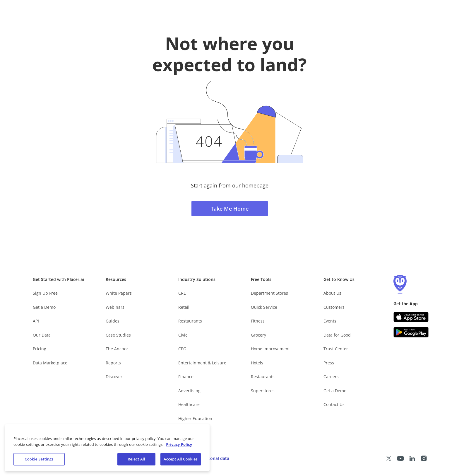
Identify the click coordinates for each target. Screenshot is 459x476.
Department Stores (269, 293)
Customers (334, 307)
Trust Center (336, 349)
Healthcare (189, 404)
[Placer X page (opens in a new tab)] (389, 458)
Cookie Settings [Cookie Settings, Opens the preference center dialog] (39, 460)
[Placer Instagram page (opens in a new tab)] (424, 458)
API (36, 321)
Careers (331, 377)
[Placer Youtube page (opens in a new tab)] (400, 458)
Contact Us (334, 404)
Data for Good (337, 335)
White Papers (119, 293)
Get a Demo (44, 307)
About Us (332, 293)
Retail (184, 307)
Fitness (258, 321)
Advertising (189, 391)
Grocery (258, 335)
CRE (182, 293)
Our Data (42, 335)
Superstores (263, 391)
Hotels (257, 363)
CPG (182, 349)
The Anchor (117, 349)
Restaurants (190, 321)
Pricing (40, 349)
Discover (114, 377)
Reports (113, 363)
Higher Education (195, 418)
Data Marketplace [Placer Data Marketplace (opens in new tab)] (50, 363)
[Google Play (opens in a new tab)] (411, 332)
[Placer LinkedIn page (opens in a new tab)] (412, 458)
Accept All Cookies (181, 460)
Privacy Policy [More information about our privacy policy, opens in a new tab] (179, 445)
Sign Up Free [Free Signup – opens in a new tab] (45, 293)
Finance (186, 377)
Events (330, 321)
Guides (113, 321)
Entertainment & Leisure (202, 363)
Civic (183, 335)
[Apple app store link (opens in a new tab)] (411, 317)
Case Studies (118, 335)
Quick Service (264, 307)
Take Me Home (230, 209)
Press (329, 363)
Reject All (136, 460)
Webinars (115, 307)
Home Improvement (270, 349)
